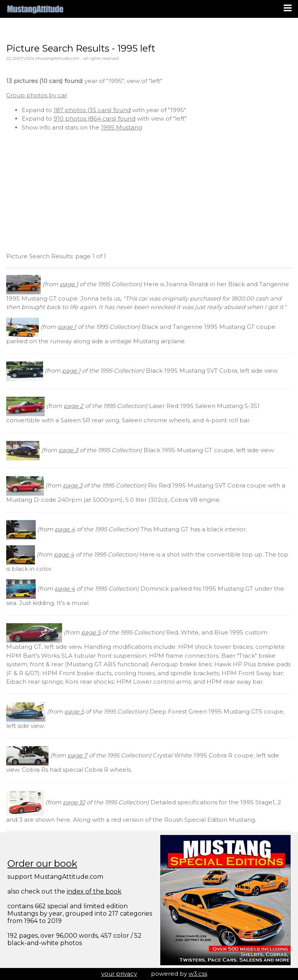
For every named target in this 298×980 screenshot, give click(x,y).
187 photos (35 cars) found (92, 110)
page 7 (77, 755)
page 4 (65, 529)
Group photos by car (37, 95)
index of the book (94, 891)
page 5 (91, 632)
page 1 (69, 284)
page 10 (74, 802)
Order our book (42, 863)
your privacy (119, 974)
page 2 (74, 406)
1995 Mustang (121, 127)
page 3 (68, 450)
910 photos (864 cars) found (94, 118)
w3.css (198, 974)
